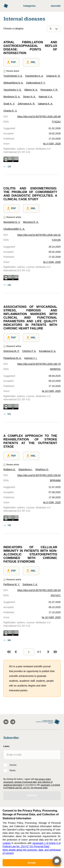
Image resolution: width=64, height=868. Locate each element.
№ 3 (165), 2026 (52, 144)
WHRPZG (55, 369)
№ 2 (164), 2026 (52, 262)
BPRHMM (55, 480)
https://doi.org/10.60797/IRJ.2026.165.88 (39, 116)
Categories (29, 6)
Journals (56, 6)
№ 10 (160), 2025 (51, 391)
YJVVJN (56, 240)
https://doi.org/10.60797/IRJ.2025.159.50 (39, 475)
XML (31, 62)
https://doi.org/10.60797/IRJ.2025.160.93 (39, 590)
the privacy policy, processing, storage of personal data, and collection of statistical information (28, 782)
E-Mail (7, 746)
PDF (11, 62)
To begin (9, 652)
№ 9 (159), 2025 (52, 502)
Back (16, 652)
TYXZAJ (56, 122)
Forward (48, 652)
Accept (32, 863)
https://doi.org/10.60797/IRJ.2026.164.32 (39, 235)
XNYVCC (56, 595)
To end (55, 652)
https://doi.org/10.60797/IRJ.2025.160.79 (39, 364)
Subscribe (32, 795)
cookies (7, 843)
